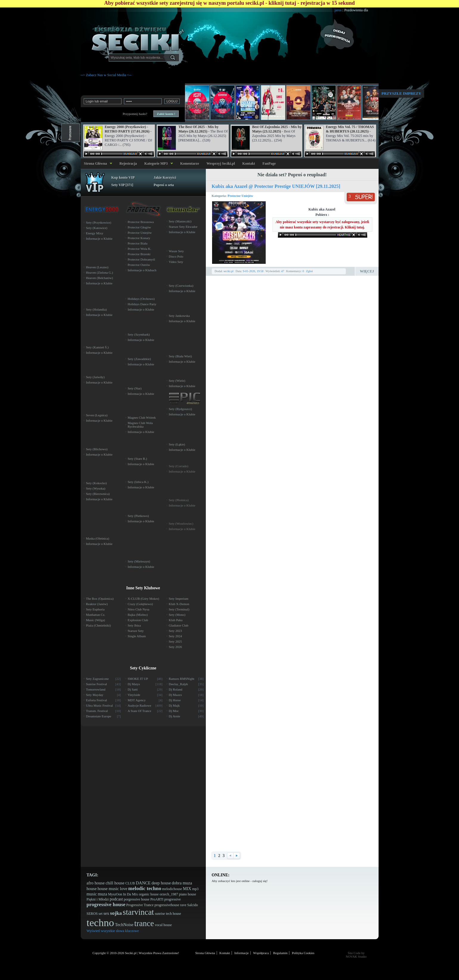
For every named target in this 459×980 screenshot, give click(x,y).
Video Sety (176, 262)
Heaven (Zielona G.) (100, 272)
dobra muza (182, 883)
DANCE (143, 883)
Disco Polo (176, 256)
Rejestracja (128, 163)
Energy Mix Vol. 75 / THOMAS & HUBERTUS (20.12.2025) (350, 129)
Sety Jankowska (179, 316)
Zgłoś (309, 271)
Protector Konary (139, 238)
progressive (173, 899)
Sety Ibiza (134, 625)
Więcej (367, 271)
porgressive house (137, 899)
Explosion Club (138, 620)
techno (100, 923)
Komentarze (190, 163)
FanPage (269, 163)
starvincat (138, 912)
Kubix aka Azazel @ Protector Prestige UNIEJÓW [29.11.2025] (276, 186)
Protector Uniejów (240, 196)
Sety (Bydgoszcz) (181, 409)
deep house (161, 883)
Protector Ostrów (139, 265)
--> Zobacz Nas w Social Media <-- (106, 75)
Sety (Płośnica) (179, 500)
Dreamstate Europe (104, 716)
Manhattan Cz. (96, 615)
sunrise (160, 914)
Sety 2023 (175, 631)
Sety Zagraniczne (104, 679)
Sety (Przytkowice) (99, 222)
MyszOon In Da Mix (123, 894)
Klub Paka (176, 620)
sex (106, 913)
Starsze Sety (136, 631)
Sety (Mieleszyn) (139, 561)
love (124, 889)
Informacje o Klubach (142, 270)
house (92, 889)
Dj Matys (145, 684)
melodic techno (145, 888)
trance (144, 923)
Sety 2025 (175, 641)
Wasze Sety (176, 251)
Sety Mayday (104, 695)
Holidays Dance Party (142, 304)
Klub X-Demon (179, 604)
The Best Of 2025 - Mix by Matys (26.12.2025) (199, 129)
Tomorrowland (104, 689)
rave (183, 905)
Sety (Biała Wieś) (181, 356)
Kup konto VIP (123, 177)
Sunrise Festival (104, 684)
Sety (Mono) (177, 615)
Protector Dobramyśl (141, 259)
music (92, 894)
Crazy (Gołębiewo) (140, 604)
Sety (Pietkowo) (138, 516)
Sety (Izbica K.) (138, 482)
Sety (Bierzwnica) (98, 494)
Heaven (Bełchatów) (100, 278)
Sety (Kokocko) (97, 483)
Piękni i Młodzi (98, 899)
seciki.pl (228, 271)
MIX (187, 889)
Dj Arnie (186, 716)
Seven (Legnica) (97, 415)
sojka (116, 913)
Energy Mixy (95, 233)
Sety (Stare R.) (137, 459)
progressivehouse (167, 905)
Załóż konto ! (166, 114)
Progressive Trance (140, 905)
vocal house (163, 925)
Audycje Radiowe (145, 705)
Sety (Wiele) (177, 381)
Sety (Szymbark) (139, 334)
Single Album (137, 636)
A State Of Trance (145, 711)
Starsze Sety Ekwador (183, 227)
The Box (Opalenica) (100, 599)
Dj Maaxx (186, 695)
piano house (188, 894)
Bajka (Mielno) (138, 615)
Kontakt (249, 163)
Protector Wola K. (140, 249)
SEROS (92, 914)
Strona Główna (95, 163)
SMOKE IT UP (145, 679)
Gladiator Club (179, 625)
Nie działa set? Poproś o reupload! (292, 175)
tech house (174, 914)
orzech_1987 (169, 894)
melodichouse (172, 889)
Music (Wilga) (96, 620)
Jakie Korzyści (165, 177)
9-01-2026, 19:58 (253, 271)
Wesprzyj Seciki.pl (221, 163)
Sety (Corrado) (179, 466)
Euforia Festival (104, 700)
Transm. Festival (104, 711)
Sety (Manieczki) (180, 221)
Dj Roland (186, 689)
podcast (116, 899)
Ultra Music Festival (104, 705)
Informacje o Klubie (99, 239)
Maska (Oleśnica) (98, 538)
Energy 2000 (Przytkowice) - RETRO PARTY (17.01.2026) (127, 129)
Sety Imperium (179, 599)
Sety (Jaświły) (95, 377)
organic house (149, 894)
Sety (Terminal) (179, 609)
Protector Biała (138, 243)
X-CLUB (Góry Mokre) (144, 599)
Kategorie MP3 (156, 163)
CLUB (130, 883)
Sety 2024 (175, 636)
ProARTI (157, 899)
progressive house (106, 905)
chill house (115, 883)
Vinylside (145, 695)
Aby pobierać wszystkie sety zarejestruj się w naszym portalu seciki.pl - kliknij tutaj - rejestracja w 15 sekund (229, 3)
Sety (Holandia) (97, 309)
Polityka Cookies (303, 953)
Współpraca (261, 953)
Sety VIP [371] (122, 185)
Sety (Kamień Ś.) (97, 347)
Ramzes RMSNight (186, 679)
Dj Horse (186, 700)
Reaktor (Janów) (97, 604)
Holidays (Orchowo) (141, 299)
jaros (349, 10)
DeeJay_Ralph (186, 684)
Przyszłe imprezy (401, 93)
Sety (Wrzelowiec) (181, 524)
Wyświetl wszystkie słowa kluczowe (113, 931)
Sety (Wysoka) (96, 488)
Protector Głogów (140, 227)
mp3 (195, 889)
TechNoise (124, 925)
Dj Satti (145, 689)
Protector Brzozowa (141, 222)
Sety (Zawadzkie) (139, 359)
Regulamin (280, 953)
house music (108, 889)
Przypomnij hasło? (135, 114)
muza (102, 894)
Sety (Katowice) (97, 228)
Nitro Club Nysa (139, 609)
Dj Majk (186, 705)
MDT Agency (145, 700)
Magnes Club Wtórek (142, 417)
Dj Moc (186, 711)
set (101, 914)
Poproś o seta (164, 185)
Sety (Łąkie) (177, 444)
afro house (96, 883)
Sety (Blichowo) (97, 449)
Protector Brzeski (139, 254)
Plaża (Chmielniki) (98, 625)
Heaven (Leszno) (97, 267)
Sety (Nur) (135, 388)
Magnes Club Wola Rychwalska (140, 425)
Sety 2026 (175, 647)
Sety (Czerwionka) (181, 286)
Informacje (242, 953)
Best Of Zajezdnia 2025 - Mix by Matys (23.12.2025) (277, 129)
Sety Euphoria (95, 609)
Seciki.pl (131, 953)
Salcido (192, 905)
